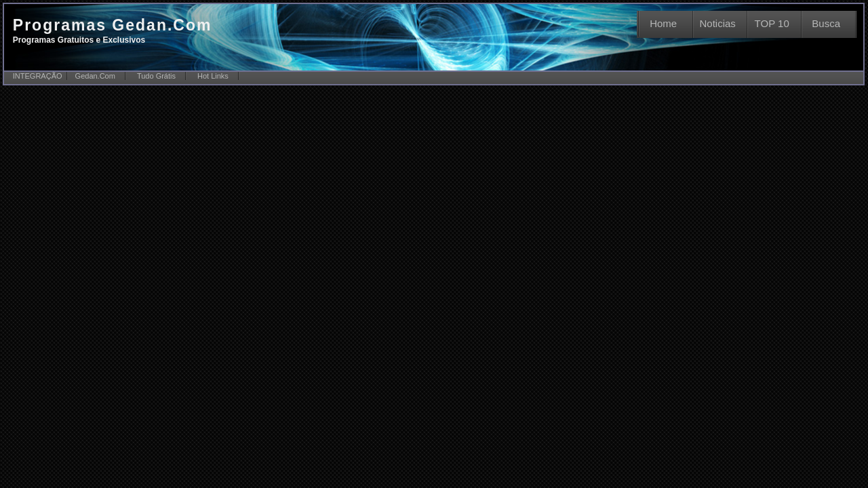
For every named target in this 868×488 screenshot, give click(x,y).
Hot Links (213, 76)
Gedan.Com (95, 76)
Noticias (718, 23)
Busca (826, 23)
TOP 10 (772, 23)
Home (663, 23)
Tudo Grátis (156, 76)
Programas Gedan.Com (113, 30)
